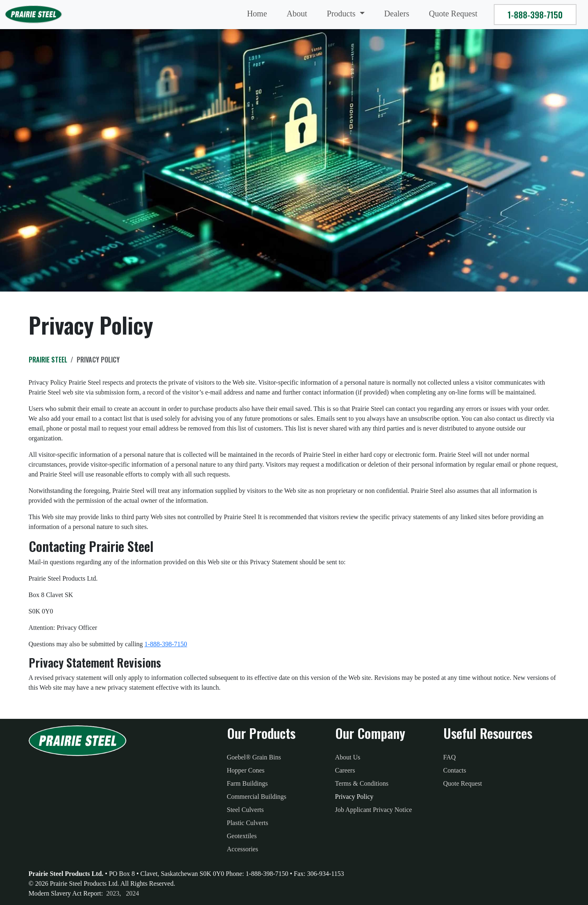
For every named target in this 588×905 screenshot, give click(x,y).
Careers (345, 770)
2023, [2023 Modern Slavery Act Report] (114, 893)
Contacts (455, 770)
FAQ (450, 757)
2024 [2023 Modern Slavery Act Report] (132, 893)
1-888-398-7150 (535, 15)
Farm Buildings (247, 783)
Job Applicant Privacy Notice (374, 810)
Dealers (397, 14)
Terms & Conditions (362, 783)
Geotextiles (242, 836)
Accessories (243, 849)
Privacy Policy (354, 797)
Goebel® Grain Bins (254, 757)
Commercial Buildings (257, 797)
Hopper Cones (246, 770)
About (297, 14)
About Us (348, 757)
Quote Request (453, 14)
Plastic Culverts (248, 823)
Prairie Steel (48, 360)
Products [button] (342, 14)
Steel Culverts (245, 810)
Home (257, 14)
